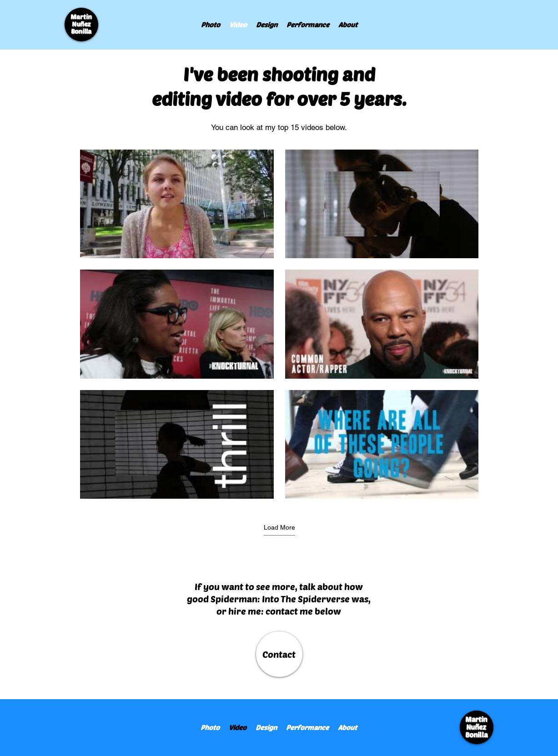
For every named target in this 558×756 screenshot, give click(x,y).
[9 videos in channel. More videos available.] (279, 324)
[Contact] (279, 654)
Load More (279, 527)
